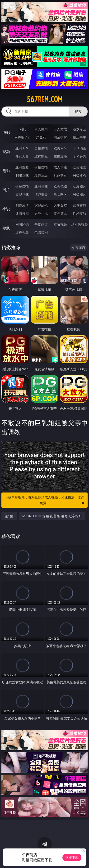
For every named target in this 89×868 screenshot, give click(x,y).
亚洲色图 (41, 186)
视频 (6, 152)
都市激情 (22, 205)
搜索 (78, 111)
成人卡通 (60, 167)
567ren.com (45, 99)
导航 (6, 228)
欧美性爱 (80, 167)
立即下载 (72, 857)
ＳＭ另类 (80, 156)
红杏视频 (22, 232)
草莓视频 (60, 224)
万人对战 (60, 129)
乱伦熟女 (60, 175)
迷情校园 (22, 213)
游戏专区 (80, 129)
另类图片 (80, 194)
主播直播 (60, 156)
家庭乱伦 (41, 205)
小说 (6, 209)
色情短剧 (41, 232)
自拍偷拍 (41, 148)
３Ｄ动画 (80, 148)
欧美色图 (60, 186)
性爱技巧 (80, 213)
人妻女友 (60, 205)
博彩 (6, 132)
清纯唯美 (41, 194)
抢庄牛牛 (80, 137)
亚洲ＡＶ (22, 148)
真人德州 (41, 129)
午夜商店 (41, 224)
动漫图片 (80, 186)
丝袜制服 (41, 156)
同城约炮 (22, 224)
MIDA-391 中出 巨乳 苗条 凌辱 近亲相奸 (52, 516)
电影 (6, 171)
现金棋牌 (60, 137)
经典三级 (41, 175)
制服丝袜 (22, 175)
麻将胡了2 (22, 137)
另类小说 (41, 213)
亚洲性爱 (22, 167)
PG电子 (22, 129)
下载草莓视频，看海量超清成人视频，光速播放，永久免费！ (45, 500)
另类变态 (80, 175)
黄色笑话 (60, 213)
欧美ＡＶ (60, 148)
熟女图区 (60, 194)
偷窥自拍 (22, 186)
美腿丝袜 (22, 194)
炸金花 (41, 137)
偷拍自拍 (41, 167)
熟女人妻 (22, 156)
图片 (6, 190)
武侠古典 (80, 205)
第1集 (9, 516)
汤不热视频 (80, 224)
